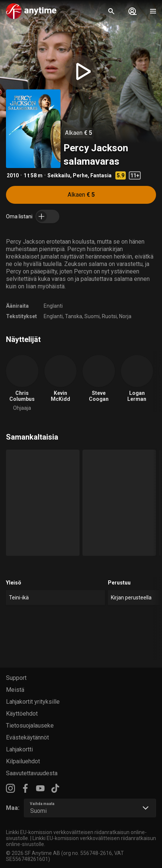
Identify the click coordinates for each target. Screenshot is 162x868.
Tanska (74, 316)
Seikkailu (59, 175)
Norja (125, 316)
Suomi (92, 316)
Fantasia (101, 175)
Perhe (80, 175)
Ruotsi (109, 316)
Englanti (53, 306)
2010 (13, 175)
